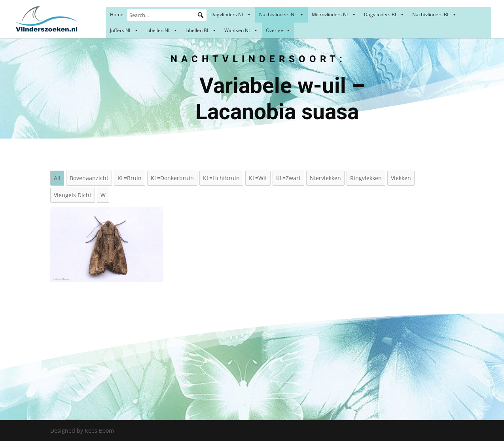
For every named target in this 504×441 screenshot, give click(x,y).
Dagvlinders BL (384, 14)
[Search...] (167, 15)
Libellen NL (162, 30)
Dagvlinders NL (231, 14)
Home (117, 14)
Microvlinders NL (334, 14)
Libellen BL (201, 30)
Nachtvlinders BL (434, 14)
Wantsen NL (241, 30)
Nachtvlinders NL (281, 14)
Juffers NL (124, 30)
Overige (278, 30)
